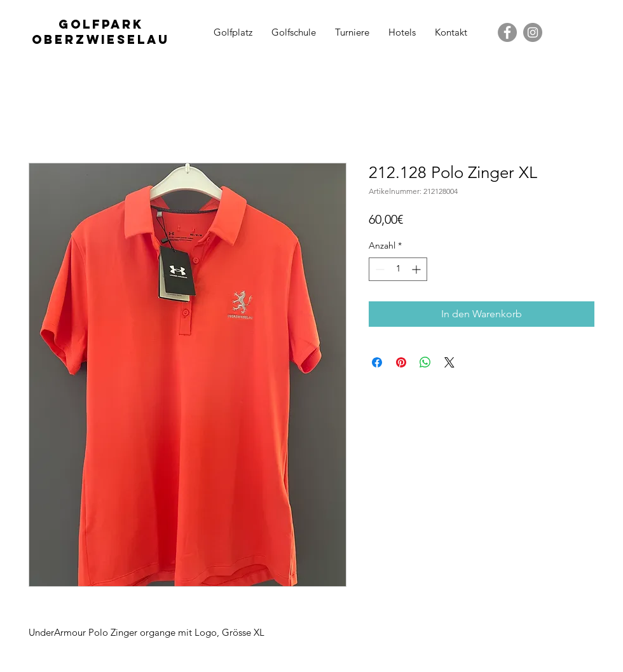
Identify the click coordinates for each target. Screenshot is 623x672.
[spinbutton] (398, 269)
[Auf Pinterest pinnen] (401, 362)
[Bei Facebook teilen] (377, 362)
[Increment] (417, 269)
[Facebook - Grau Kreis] (507, 32)
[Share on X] (449, 362)
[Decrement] (379, 269)
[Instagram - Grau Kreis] (533, 32)
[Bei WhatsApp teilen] (425, 362)
